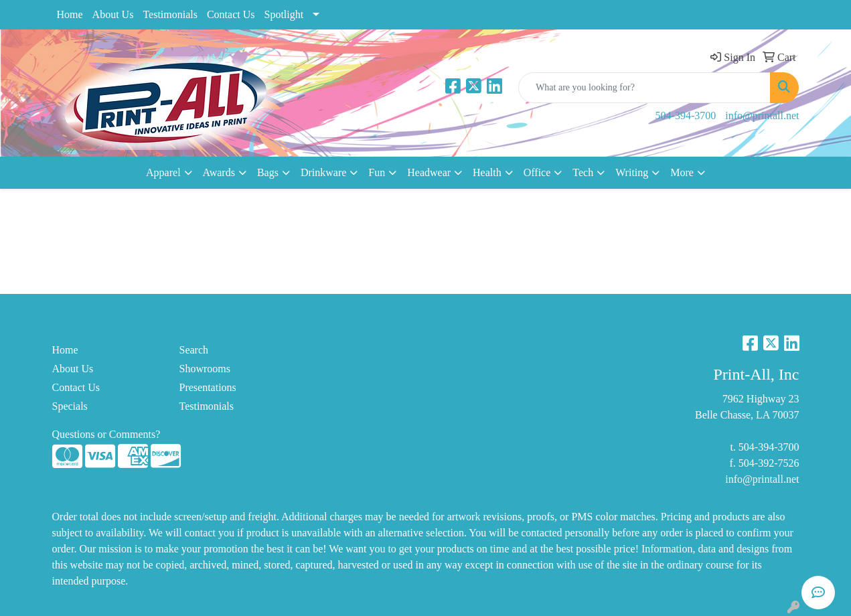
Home (70, 14)
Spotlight (284, 14)
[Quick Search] (644, 88)
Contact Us (231, 14)
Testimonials (170, 14)
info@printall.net (762, 115)
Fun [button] (377, 172)
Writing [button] (632, 172)
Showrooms (205, 369)
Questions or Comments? (106, 434)
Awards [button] (219, 172)
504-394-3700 (686, 115)
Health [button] (487, 172)
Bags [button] (268, 172)
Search (194, 350)
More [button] (682, 172)
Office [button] (537, 172)
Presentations (208, 387)
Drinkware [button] (323, 172)
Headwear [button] (429, 172)
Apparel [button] (163, 172)
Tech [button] (583, 172)
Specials (70, 406)
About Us (113, 14)
